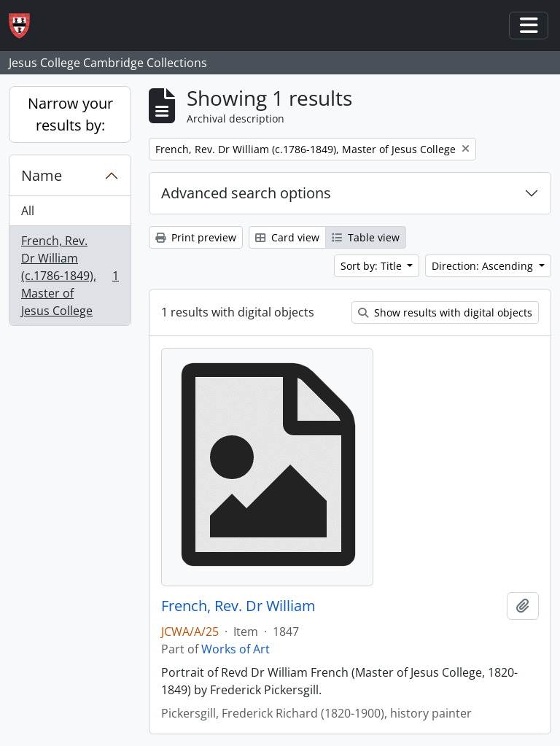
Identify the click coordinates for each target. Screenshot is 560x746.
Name (42, 175)
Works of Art (236, 649)
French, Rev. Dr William (238, 606)
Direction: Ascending (484, 266)
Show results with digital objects (445, 312)
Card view (287, 237)
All (28, 211)
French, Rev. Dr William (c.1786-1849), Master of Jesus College (70, 276)
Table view (366, 237)
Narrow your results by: (70, 114)
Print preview (196, 237)
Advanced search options (246, 193)
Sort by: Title (373, 266)
